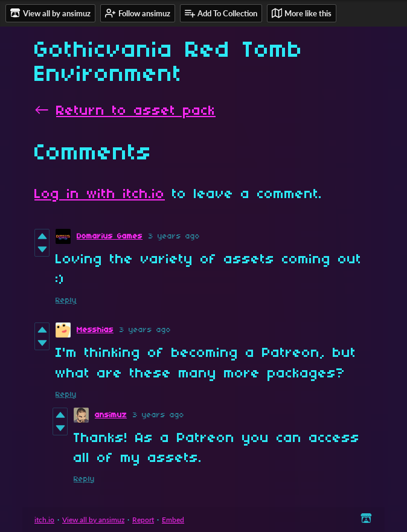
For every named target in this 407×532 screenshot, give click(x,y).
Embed (173, 520)
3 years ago (174, 236)
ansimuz (111, 415)
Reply (66, 300)
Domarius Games (110, 236)
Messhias (95, 330)
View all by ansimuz (93, 520)
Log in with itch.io (100, 194)
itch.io (44, 520)
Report (143, 520)
